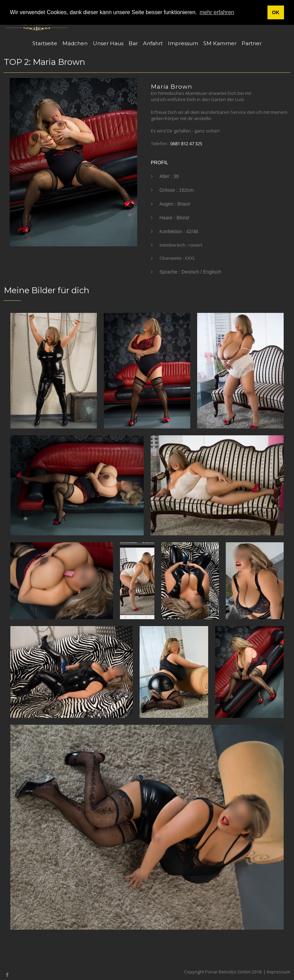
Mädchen (75, 43)
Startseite (45, 43)
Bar (133, 43)
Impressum (183, 43)
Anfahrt (153, 43)
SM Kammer (220, 43)
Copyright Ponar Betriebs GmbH (217, 972)
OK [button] (276, 12)
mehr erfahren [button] (217, 12)
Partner (252, 43)
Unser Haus (108, 43)
